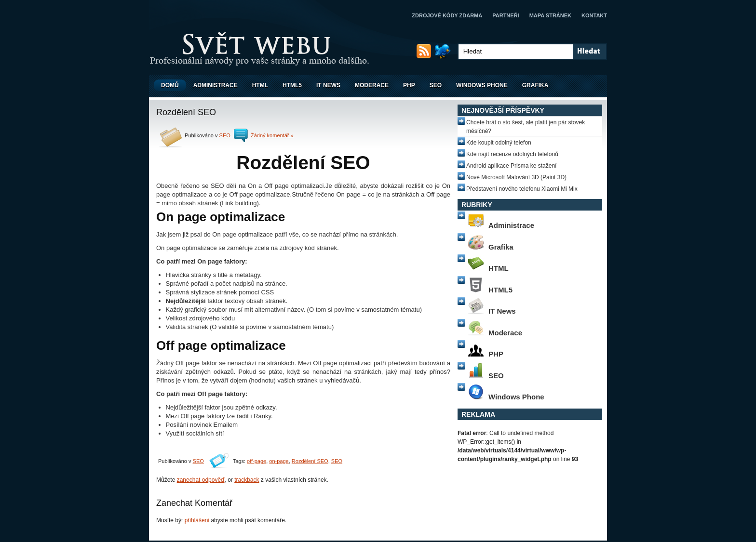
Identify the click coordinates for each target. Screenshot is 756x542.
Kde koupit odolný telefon (499, 143)
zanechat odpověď (201, 480)
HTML (260, 85)
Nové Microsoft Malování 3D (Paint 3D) (516, 177)
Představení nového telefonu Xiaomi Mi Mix (522, 189)
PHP (409, 85)
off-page (256, 461)
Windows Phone (482, 85)
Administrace (216, 85)
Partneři (506, 15)
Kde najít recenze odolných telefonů (512, 154)
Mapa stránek (550, 15)
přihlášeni (197, 520)
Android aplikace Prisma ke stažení (511, 166)
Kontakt (594, 15)
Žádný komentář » (272, 135)
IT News (328, 85)
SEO (436, 85)
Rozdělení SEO (310, 461)
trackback (247, 480)
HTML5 (292, 85)
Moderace (372, 85)
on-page (279, 461)
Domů (170, 85)
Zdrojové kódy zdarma (447, 15)
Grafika (535, 85)
